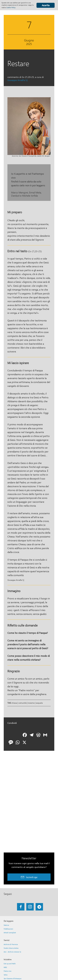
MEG (5, 967)
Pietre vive (8, 971)
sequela (39, 703)
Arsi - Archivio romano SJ (12, 952)
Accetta (46, 5)
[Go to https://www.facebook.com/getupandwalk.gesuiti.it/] (21, 907)
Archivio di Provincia (11, 944)
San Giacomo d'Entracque (13, 978)
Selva (6, 975)
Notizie (6, 925)
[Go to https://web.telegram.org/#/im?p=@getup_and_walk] (39, 907)
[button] (29, 877)
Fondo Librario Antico (11, 948)
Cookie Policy (11, 7)
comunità (22, 703)
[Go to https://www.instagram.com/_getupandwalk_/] (30, 907)
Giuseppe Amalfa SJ (17, 80)
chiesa (14, 703)
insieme (31, 703)
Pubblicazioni (8, 929)
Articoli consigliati (10, 933)
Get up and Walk (10, 964)
